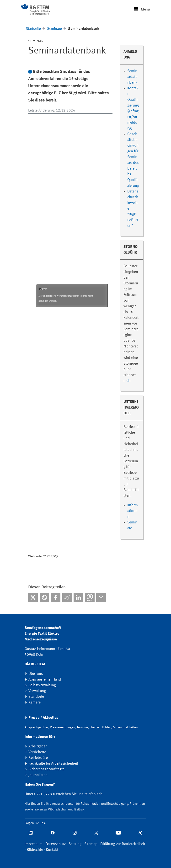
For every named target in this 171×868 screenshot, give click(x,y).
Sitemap (91, 844)
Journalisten (38, 775)
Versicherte (37, 752)
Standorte (36, 697)
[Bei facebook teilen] (56, 597)
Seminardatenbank (132, 77)
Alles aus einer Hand (45, 680)
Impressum (34, 844)
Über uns (36, 674)
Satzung (75, 844)
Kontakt (52, 850)
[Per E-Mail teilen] (101, 597)
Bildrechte (35, 850)
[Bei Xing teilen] (67, 597)
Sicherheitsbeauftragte (46, 769)
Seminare (54, 29)
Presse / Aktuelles (43, 718)
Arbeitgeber (37, 746)
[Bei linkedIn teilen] (78, 597)
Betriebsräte (38, 758)
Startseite (33, 29)
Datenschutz (56, 844)
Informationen (133, 511)
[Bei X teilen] (33, 597)
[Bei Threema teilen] (90, 597)
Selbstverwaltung (42, 685)
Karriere (34, 703)
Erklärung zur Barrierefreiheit (123, 844)
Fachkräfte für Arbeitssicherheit (53, 764)
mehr (128, 381)
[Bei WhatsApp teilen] (44, 597)
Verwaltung (37, 691)
